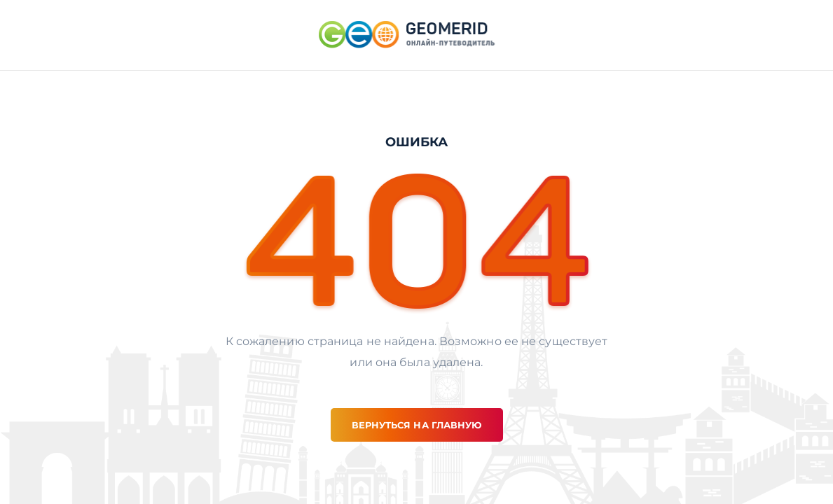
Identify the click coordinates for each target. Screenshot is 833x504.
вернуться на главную (417, 425)
